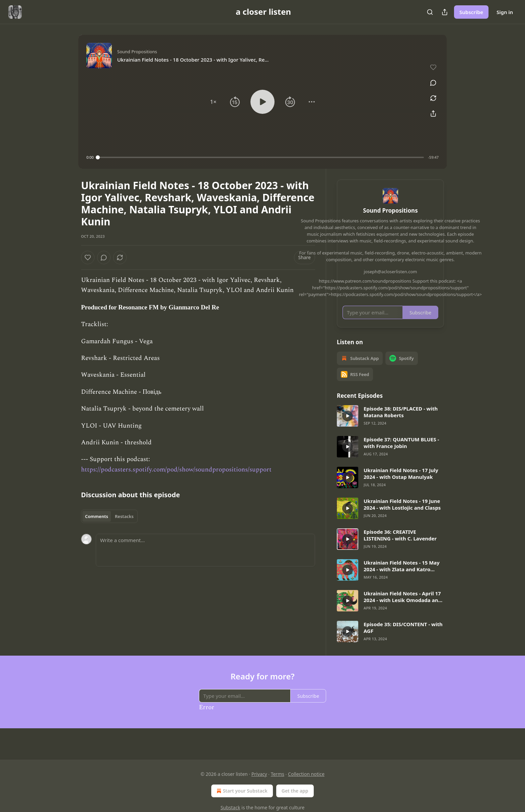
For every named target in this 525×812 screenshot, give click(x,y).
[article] (390, 426)
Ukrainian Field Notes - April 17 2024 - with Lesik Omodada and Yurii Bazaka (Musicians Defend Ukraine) (403, 606)
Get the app (295, 791)
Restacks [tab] (124, 516)
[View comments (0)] (431, 79)
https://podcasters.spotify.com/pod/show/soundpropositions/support (176, 470)
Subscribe (471, 12)
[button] (213, 102)
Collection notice (306, 774)
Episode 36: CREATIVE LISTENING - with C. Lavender (400, 545)
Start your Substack (241, 791)
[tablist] (109, 516)
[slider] (261, 157)
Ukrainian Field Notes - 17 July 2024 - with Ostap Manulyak (401, 483)
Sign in (505, 12)
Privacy (259, 774)
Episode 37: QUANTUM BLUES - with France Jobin (401, 452)
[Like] (88, 257)
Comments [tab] (97, 516)
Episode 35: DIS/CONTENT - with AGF (403, 637)
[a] (348, 426)
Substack (231, 807)
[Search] (430, 12)
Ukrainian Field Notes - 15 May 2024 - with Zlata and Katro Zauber (402, 576)
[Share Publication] (445, 12)
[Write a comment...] (205, 550)
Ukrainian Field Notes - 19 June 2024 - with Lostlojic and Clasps (402, 514)
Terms (278, 774)
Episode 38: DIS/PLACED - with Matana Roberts (401, 422)
